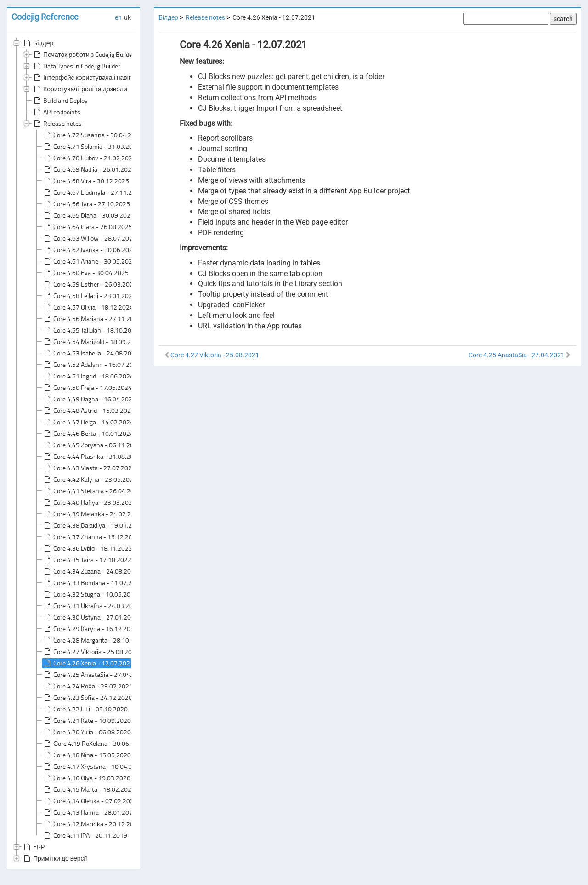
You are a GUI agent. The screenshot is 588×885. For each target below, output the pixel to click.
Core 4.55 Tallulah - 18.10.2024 (90, 330)
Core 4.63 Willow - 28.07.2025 (89, 238)
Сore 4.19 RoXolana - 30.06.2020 (94, 744)
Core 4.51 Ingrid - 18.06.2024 (88, 376)
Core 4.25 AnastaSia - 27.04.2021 (94, 675)
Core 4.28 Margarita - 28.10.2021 (94, 640)
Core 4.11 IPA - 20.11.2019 (85, 835)
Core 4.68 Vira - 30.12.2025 (86, 181)
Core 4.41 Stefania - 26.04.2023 (92, 491)
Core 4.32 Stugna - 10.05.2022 (90, 594)
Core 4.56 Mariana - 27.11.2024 (92, 319)
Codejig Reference (45, 17)
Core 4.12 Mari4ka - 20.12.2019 (92, 824)
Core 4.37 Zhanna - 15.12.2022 (91, 537)
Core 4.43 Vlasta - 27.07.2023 (89, 468)
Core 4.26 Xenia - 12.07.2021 (88, 663)
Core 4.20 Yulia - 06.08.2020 (87, 732)
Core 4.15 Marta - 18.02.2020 (89, 789)
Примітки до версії (55, 858)
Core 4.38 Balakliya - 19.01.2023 (93, 525)
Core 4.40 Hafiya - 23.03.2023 (89, 502)
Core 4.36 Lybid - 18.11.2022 (87, 548)
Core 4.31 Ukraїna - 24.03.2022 (91, 606)
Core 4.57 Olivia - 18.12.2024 (88, 307)
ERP (33, 847)
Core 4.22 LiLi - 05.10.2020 (85, 709)
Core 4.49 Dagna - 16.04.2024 (89, 399)
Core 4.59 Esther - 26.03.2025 (90, 284)
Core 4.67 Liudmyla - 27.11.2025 (93, 192)
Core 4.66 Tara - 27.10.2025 (86, 204)
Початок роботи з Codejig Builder (83, 55)
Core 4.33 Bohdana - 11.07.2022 (93, 583)
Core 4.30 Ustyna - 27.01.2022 (90, 617)
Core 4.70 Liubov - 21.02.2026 (89, 158)
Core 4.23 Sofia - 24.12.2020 (87, 698)
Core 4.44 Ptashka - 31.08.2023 (92, 457)
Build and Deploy (60, 101)
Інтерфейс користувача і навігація (88, 78)
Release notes (57, 124)
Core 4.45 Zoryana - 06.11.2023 (92, 445)
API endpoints (56, 112)
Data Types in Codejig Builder (76, 66)
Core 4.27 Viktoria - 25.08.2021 (91, 652)
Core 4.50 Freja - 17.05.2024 (87, 388)
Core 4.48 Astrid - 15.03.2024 (88, 411)
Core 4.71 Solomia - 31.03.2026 (91, 147)
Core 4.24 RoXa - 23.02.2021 (88, 686)
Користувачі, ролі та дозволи (80, 89)
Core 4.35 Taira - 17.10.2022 (87, 560)
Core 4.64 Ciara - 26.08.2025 (87, 227)
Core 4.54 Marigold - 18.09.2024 (92, 342)
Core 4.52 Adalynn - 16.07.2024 (91, 365)
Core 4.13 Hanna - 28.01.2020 (89, 812)
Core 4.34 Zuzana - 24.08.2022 (90, 571)
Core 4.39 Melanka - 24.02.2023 (92, 514)
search (563, 19)
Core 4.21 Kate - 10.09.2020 (87, 721)
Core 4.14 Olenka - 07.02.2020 (90, 801)
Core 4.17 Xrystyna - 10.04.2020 (93, 767)
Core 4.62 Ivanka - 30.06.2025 (89, 250)
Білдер (38, 43)
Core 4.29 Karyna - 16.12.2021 (90, 629)
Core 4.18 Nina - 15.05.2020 (87, 755)
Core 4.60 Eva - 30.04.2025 (85, 273)
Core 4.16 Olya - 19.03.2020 (86, 778)
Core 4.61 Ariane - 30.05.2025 (89, 261)
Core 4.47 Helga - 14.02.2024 (88, 422)
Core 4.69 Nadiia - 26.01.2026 (89, 169)
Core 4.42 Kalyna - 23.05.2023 (90, 479)
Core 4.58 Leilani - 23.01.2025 (89, 296)
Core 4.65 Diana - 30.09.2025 (88, 215)
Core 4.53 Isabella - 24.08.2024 (90, 353)
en (118, 17)
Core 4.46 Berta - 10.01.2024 (88, 434)
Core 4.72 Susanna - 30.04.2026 (92, 135)
